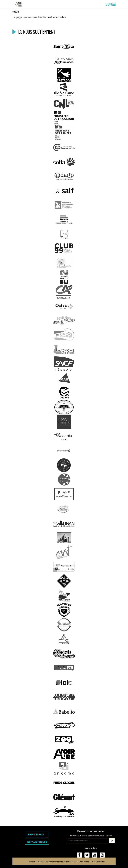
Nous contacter (98, 862)
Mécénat (31, 862)
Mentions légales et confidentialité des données (57, 862)
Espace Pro (37, 834)
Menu (111, 4)
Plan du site (84, 862)
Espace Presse (37, 842)
